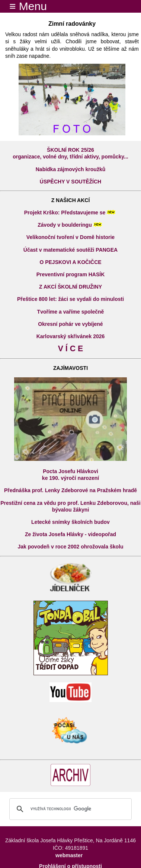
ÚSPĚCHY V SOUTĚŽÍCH (70, 182)
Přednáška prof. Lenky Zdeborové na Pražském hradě (70, 490)
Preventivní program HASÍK (71, 274)
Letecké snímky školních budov (70, 522)
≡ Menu (23, 6)
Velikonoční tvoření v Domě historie (70, 237)
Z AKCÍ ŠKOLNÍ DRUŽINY (70, 287)
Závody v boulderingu (65, 225)
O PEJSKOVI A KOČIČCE (70, 262)
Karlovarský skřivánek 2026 (71, 336)
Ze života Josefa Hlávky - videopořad (70, 534)
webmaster (69, 855)
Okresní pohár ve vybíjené (70, 324)
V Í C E (71, 349)
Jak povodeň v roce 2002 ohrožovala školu (71, 547)
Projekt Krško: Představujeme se (65, 213)
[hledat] (69, 809)
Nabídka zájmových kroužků (71, 169)
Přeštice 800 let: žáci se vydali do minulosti (70, 299)
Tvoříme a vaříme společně (71, 312)
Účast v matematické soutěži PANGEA (70, 250)
